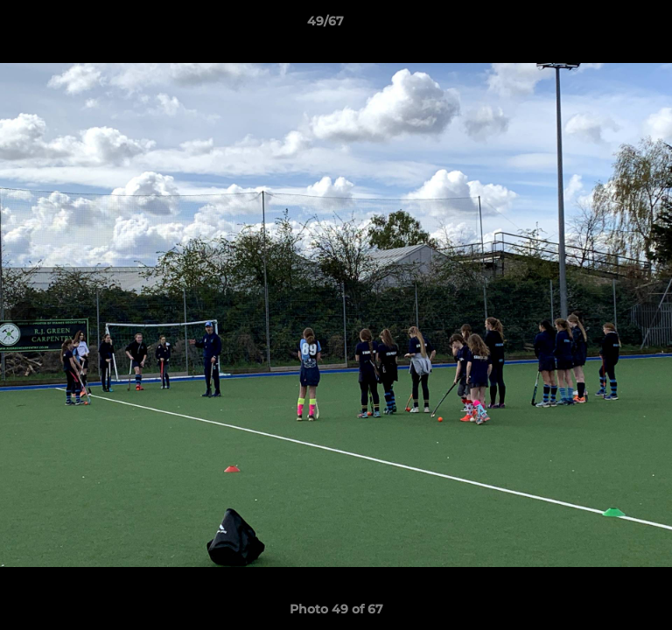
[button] (609, 25)
